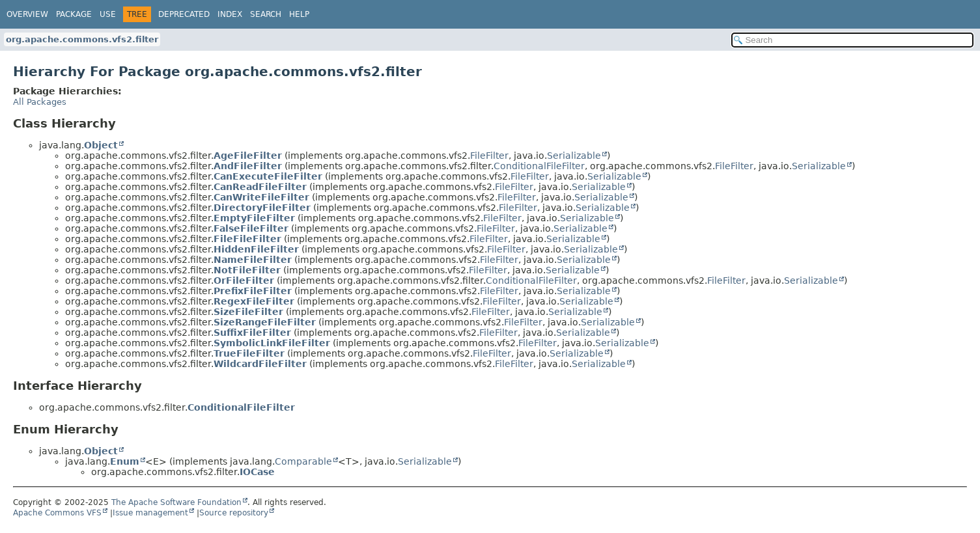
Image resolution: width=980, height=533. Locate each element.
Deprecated (184, 14)
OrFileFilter (244, 280)
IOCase (257, 472)
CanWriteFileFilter (261, 197)
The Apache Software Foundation (176, 502)
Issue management (150, 513)
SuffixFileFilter (252, 333)
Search (266, 14)
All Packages (40, 102)
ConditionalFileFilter (539, 166)
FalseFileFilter (251, 228)
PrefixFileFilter (253, 291)
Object (101, 145)
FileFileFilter (247, 239)
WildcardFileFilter (260, 364)
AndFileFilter (248, 166)
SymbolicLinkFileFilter (272, 343)
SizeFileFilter (248, 312)
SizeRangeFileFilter (265, 322)
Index (230, 14)
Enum (125, 461)
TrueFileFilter (249, 353)
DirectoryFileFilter (262, 208)
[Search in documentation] (853, 40)
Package (74, 14)
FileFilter (489, 156)
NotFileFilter (247, 270)
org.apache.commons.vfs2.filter (82, 39)
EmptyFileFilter (254, 218)
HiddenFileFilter (256, 249)
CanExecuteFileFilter (268, 176)
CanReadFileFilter (260, 187)
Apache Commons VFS (57, 513)
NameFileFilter (253, 260)
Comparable (303, 461)
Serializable (574, 156)
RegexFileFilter (254, 301)
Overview (27, 14)
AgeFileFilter (248, 156)
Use (108, 14)
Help (299, 14)
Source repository (234, 513)
